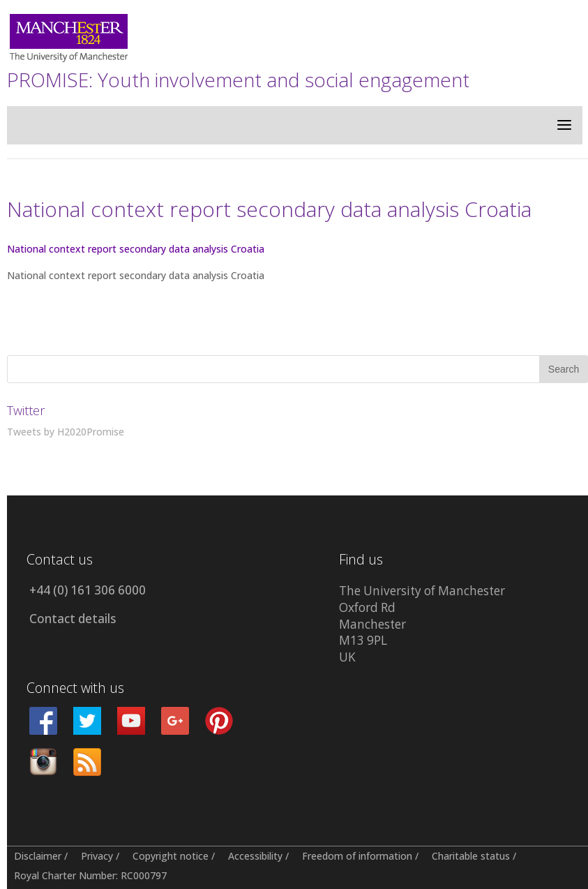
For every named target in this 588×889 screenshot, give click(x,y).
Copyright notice (171, 856)
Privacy (97, 856)
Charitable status (471, 856)
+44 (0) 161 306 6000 (88, 590)
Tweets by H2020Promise (66, 432)
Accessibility (255, 856)
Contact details (73, 619)
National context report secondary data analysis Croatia (136, 249)
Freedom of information (357, 856)
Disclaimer (38, 856)
